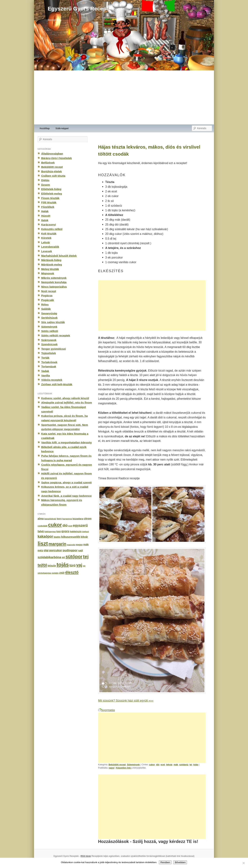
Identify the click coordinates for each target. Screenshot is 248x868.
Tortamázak (49, 366)
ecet (163, 765)
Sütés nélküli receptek (56, 335)
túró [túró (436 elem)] (73, 565)
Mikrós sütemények (54, 278)
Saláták (46, 309)
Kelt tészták (49, 234)
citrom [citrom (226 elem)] (88, 519)
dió (158, 765)
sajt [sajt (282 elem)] (80, 550)
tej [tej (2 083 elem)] (86, 557)
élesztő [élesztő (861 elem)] (72, 572)
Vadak (45, 371)
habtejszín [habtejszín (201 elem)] (76, 531)
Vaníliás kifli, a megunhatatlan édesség (66, 442)
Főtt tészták (49, 202)
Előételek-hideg (51, 189)
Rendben (165, 862)
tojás (196, 765)
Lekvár (46, 242)
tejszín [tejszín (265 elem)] (52, 566)
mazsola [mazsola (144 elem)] (71, 545)
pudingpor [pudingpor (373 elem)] (70, 550)
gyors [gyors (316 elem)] (65, 531)
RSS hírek (86, 856)
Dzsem (46, 185)
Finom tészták (50, 198)
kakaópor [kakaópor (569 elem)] (45, 536)
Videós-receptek (52, 380)
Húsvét (46, 216)
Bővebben (180, 862)
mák (176, 765)
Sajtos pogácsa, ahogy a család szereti (66, 482)
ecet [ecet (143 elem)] (70, 526)
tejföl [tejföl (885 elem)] (42, 565)
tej (191, 765)
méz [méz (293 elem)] (40, 550)
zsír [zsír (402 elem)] (62, 573)
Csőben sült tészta (53, 176)
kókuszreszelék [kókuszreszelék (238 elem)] (71, 537)
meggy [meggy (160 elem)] (79, 545)
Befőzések (48, 163)
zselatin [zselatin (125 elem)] (55, 573)
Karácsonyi (49, 225)
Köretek (46, 238)
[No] (244, 863)
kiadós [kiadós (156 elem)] (57, 537)
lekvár (169, 765)
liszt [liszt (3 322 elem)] (43, 544)
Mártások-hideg (51, 260)
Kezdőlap (45, 128)
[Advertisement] (124, 97)
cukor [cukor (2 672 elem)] (55, 525)
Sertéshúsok (49, 318)
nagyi (112, 768)
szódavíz (184, 765)
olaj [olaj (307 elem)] (46, 550)
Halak (45, 211)
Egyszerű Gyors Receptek (81, 9)
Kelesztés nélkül (52, 229)
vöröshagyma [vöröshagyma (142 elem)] (44, 573)
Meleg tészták (50, 269)
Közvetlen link (124, 768)
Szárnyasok (49, 340)
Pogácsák (48, 300)
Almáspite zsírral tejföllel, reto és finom (67, 402)
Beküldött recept (117, 765)
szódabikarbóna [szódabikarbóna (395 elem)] (49, 557)
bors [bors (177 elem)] (59, 519)
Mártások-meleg (52, 265)
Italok (45, 220)
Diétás (45, 180)
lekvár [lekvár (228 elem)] (84, 537)
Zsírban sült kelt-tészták (57, 384)
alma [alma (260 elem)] (41, 519)
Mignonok (48, 273)
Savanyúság (49, 313)
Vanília (46, 375)
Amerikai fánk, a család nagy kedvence (66, 496)
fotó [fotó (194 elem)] (59, 531)
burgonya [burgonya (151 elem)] (67, 519)
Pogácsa (47, 295)
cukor (152, 765)
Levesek (47, 251)
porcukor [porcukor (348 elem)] (56, 550)
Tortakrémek (49, 362)
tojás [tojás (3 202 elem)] (63, 565)
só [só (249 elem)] (63, 557)
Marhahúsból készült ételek (59, 256)
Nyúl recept (49, 291)
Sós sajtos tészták (53, 322)
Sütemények (133, 765)
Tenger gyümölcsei (54, 349)
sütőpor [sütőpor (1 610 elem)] (74, 557)
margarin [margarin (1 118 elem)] (57, 544)
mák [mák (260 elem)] (86, 545)
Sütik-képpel (62, 128)
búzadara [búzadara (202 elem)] (78, 519)
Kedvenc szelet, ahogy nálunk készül (65, 398)
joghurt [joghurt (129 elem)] (86, 532)
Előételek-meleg (52, 194)
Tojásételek (49, 353)
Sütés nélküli (50, 331)
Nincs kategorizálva (54, 287)
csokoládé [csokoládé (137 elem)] (43, 526)
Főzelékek (48, 207)
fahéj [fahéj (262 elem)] (41, 531)
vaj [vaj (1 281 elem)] (79, 565)
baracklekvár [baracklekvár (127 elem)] (50, 519)
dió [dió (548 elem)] (65, 525)
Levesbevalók (50, 247)
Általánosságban (52, 154)
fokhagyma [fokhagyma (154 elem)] (50, 532)
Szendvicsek (49, 344)
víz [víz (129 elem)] (84, 566)
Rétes (45, 304)
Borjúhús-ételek (51, 171)
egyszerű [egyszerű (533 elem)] (80, 525)
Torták (45, 358)
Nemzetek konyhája (54, 282)
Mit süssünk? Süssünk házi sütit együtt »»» (126, 700)
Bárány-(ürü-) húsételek (57, 158)
